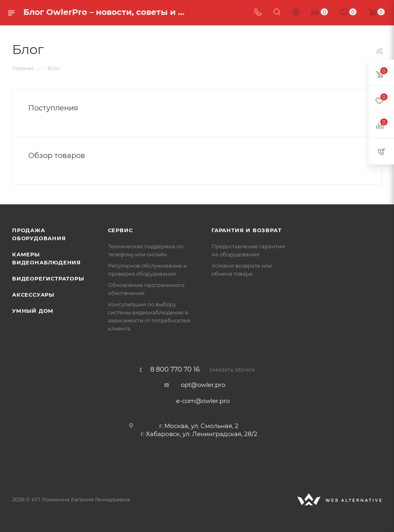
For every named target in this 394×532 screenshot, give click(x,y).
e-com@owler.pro (203, 401)
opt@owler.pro (203, 385)
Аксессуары (33, 295)
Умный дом (33, 311)
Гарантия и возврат (246, 230)
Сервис (120, 230)
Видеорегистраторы (48, 278)
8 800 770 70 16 (175, 370)
